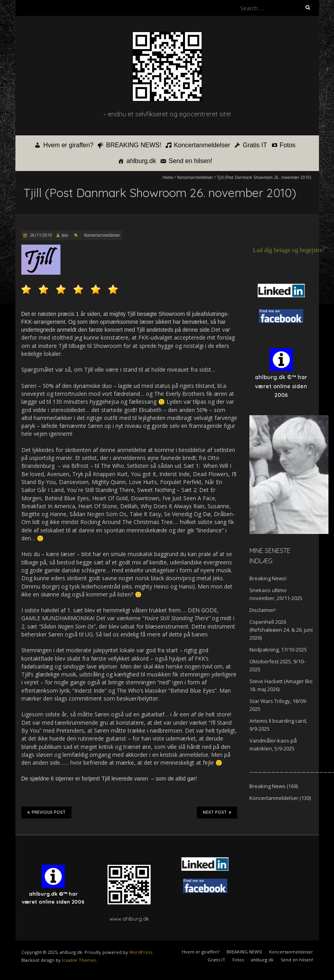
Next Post (217, 813)
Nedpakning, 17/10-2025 (278, 650)
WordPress (141, 952)
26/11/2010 (41, 235)
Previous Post (46, 813)
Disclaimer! (262, 610)
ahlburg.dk (141, 161)
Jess (65, 235)
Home (168, 177)
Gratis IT (255, 145)
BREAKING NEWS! (134, 145)
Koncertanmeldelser (202, 145)
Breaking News (267, 786)
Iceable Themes (79, 960)
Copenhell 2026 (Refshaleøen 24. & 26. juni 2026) (281, 630)
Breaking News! (268, 578)
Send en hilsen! (191, 161)
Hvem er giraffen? (68, 145)
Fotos (288, 145)
